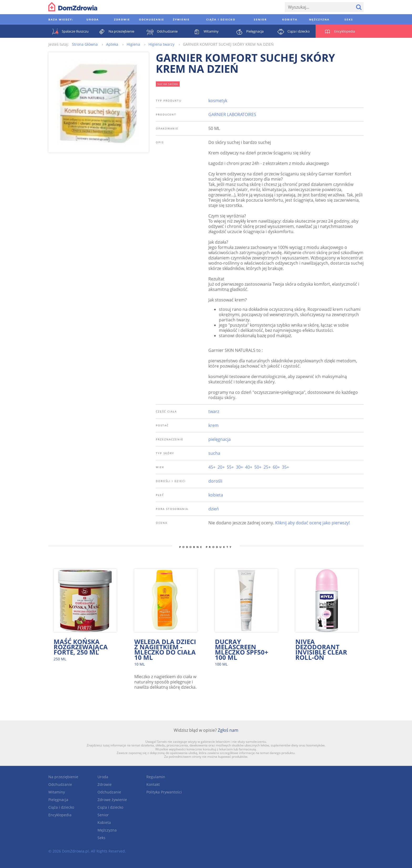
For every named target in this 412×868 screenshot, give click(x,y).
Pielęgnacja (58, 800)
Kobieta (104, 822)
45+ (212, 467)
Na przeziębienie (63, 777)
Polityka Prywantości (164, 792)
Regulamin (156, 777)
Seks (101, 838)
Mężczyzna (107, 830)
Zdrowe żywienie (112, 800)
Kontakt (153, 784)
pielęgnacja (220, 439)
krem (213, 425)
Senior (103, 815)
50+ (258, 467)
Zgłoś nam (228, 730)
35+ (285, 467)
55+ (230, 467)
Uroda (103, 777)
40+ (249, 467)
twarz (214, 411)
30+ (240, 467)
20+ (221, 467)
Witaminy (57, 792)
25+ (267, 467)
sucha (214, 453)
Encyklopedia (60, 815)
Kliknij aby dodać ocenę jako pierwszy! (312, 523)
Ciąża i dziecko (61, 807)
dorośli (215, 481)
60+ (276, 467)
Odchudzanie (60, 784)
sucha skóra (168, 84)
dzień (214, 509)
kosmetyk (218, 101)
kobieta (216, 495)
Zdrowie (105, 784)
